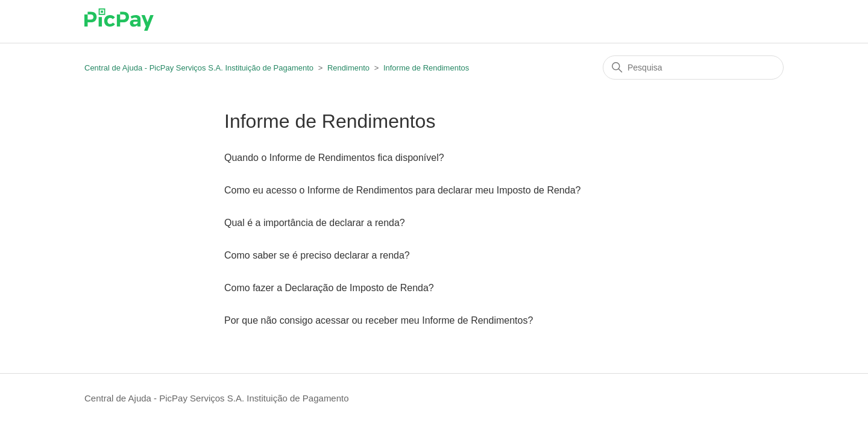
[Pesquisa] (693, 68)
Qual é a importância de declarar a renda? (315, 223)
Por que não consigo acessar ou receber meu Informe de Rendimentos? (379, 320)
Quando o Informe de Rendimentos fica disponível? (334, 158)
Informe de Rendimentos (426, 68)
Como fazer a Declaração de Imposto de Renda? (329, 288)
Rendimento (348, 68)
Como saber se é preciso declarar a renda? (317, 255)
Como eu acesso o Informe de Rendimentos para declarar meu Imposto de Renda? (402, 190)
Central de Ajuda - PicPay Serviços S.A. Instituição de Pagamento (199, 68)
